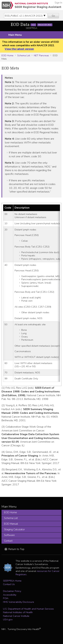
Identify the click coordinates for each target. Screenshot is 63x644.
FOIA (6, 598)
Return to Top (16, 549)
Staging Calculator (14, 529)
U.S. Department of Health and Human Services (28, 609)
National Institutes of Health (18, 612)
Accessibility (10, 595)
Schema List (24, 55)
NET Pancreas (41, 55)
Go (53, 16)
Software (9, 535)
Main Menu (15, 35)
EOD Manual (11, 524)
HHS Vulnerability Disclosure (19, 602)
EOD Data (31, 25)
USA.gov (8, 619)
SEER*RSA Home (12, 581)
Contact (8, 541)
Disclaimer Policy (12, 591)
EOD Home (7, 55)
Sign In (58, 3)
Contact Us (9, 584)
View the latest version (19, 49)
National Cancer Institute (16, 616)
